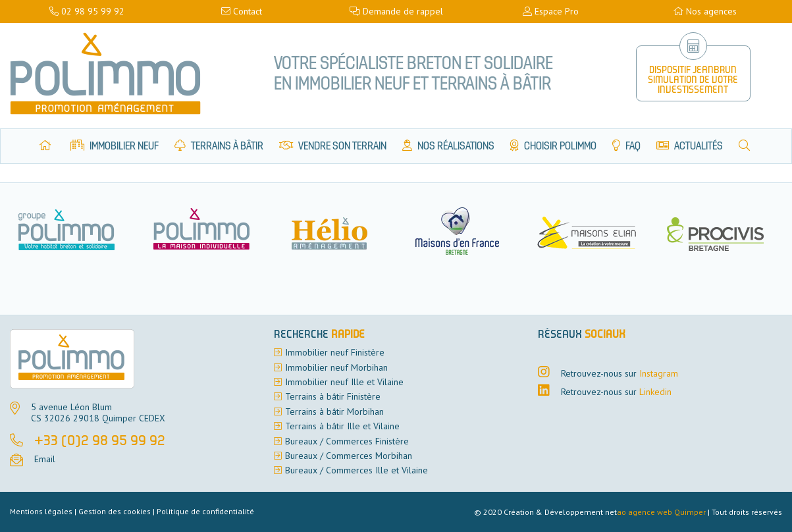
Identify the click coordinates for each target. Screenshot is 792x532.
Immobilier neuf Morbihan (336, 367)
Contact (242, 11)
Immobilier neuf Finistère (335, 352)
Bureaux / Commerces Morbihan (349, 456)
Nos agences (705, 11)
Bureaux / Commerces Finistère (347, 441)
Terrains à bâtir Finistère (333, 396)
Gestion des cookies (115, 511)
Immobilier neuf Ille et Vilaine (344, 382)
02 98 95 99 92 (87, 11)
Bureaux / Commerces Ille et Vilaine (356, 470)
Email (45, 459)
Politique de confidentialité (205, 511)
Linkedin (655, 392)
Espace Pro (551, 11)
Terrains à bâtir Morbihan (334, 412)
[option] (206, 231)
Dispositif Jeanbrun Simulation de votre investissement (693, 81)
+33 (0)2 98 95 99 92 (100, 442)
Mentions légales (41, 511)
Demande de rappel (396, 11)
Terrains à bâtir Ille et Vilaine (342, 426)
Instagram (659, 373)
